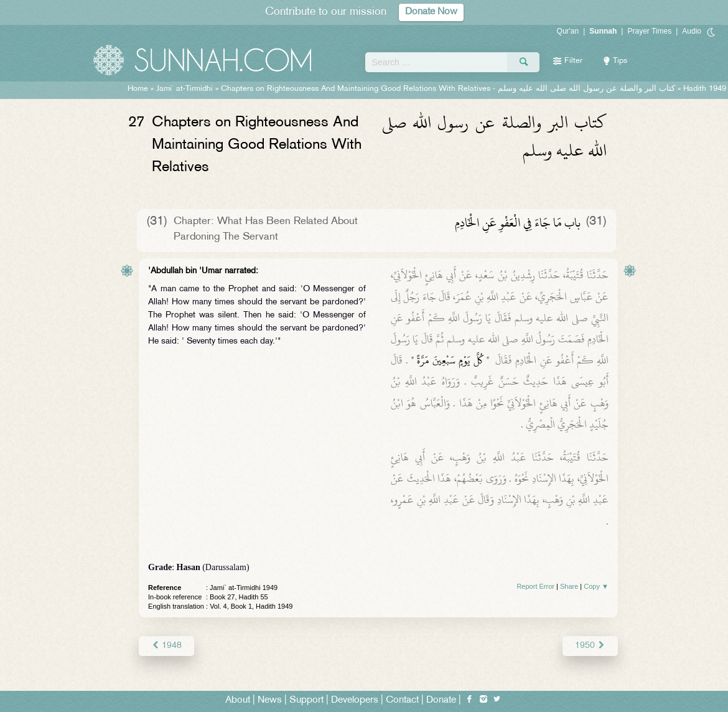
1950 (590, 646)
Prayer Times (649, 31)
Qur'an (568, 31)
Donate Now (431, 12)
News (270, 700)
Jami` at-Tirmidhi (184, 89)
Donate (441, 700)
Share (569, 586)
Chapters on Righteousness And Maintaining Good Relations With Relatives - (448, 89)
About (238, 700)
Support (306, 700)
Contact (402, 700)
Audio (692, 31)
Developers (355, 700)
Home (138, 89)
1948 (166, 646)
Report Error (535, 586)
